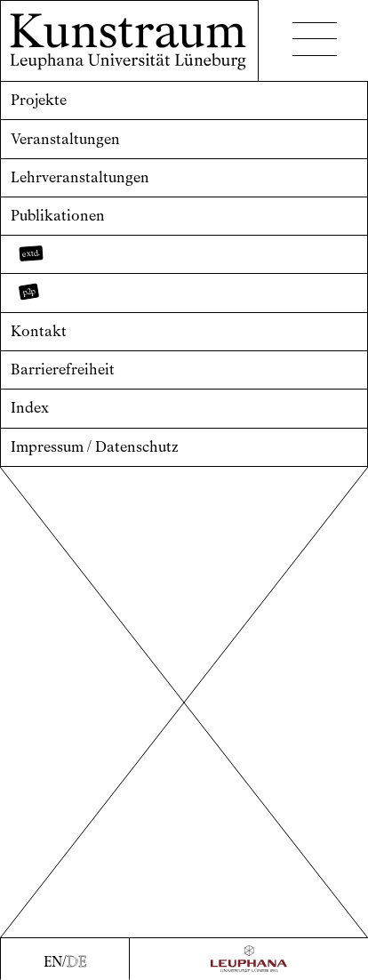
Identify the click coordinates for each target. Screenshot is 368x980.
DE (76, 962)
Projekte (39, 100)
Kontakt (39, 331)
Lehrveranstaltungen (80, 177)
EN (53, 962)
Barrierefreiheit (63, 370)
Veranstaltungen (65, 139)
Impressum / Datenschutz (95, 447)
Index (30, 408)
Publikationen (58, 216)
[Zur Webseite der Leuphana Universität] (249, 958)
